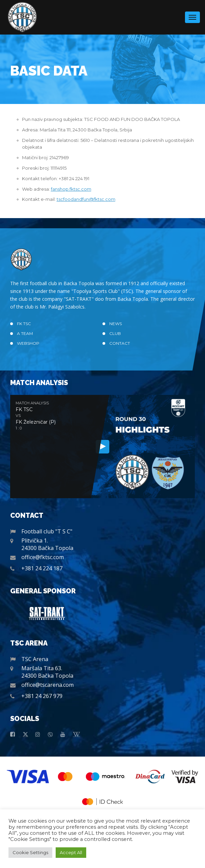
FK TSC (24, 324)
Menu (192, 15)
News (116, 324)
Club (115, 333)
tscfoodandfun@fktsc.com (86, 199)
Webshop (28, 343)
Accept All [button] (71, 852)
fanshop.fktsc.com (71, 189)
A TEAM (25, 333)
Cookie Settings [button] (30, 852)
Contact (120, 343)
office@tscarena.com (48, 685)
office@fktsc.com (43, 557)
